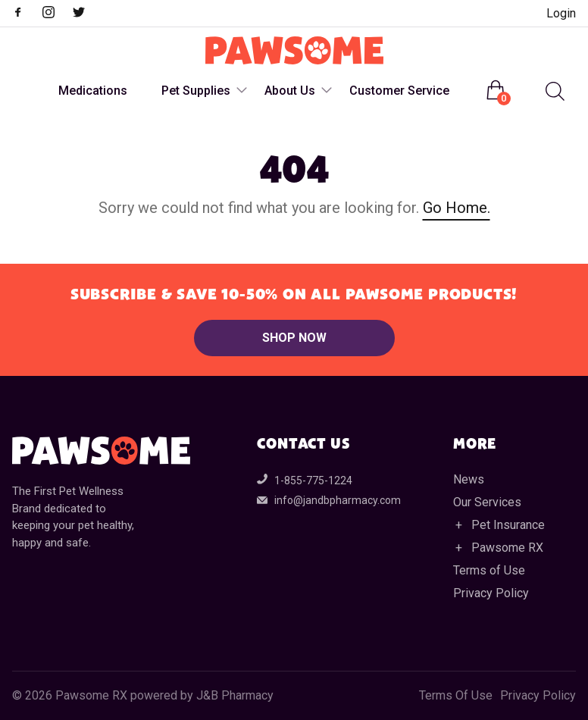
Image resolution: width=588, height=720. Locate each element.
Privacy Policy (491, 593)
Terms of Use (489, 570)
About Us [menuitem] (290, 91)
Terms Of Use (456, 696)
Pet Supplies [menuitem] (196, 91)
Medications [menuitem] (93, 91)
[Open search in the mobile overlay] (553, 91)
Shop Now (294, 338)
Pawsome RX (507, 548)
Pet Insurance (508, 525)
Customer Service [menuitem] (399, 91)
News (469, 479)
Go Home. (457, 208)
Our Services (487, 502)
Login (561, 13)
